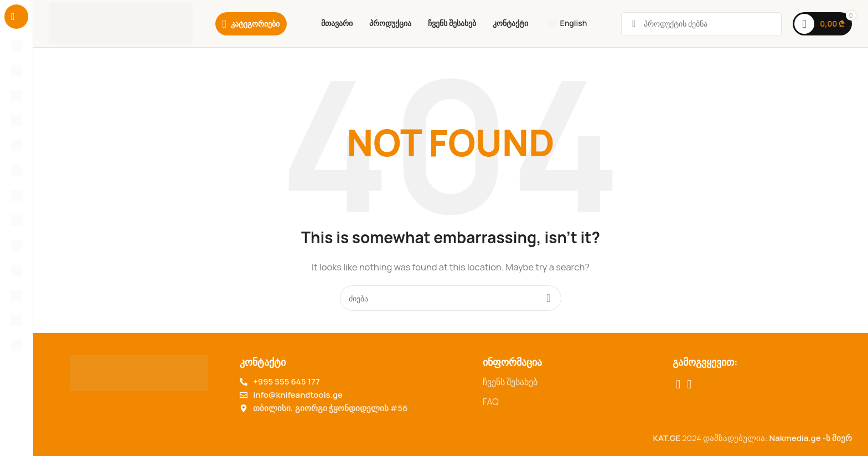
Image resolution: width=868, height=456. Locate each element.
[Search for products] (451, 298)
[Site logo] (121, 23)
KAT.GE (666, 438)
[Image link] (139, 373)
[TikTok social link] (689, 385)
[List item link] (572, 382)
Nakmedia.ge (795, 438)
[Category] (251, 24)
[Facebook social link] (678, 385)
